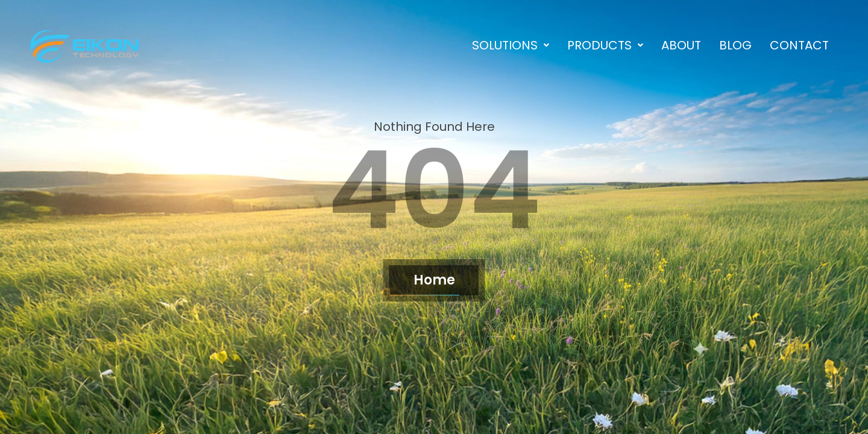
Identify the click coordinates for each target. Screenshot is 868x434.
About (681, 45)
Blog (735, 45)
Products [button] (605, 45)
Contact (799, 45)
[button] (511, 45)
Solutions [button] (511, 45)
